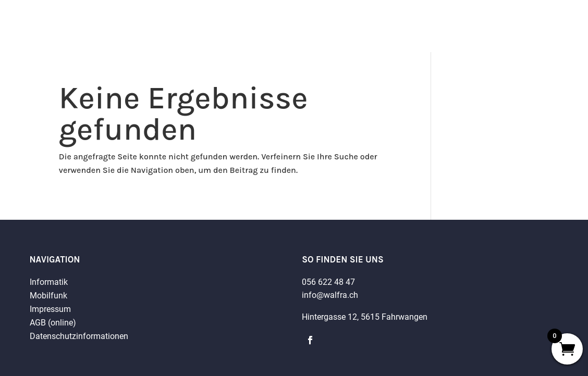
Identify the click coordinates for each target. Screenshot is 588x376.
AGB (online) (53, 323)
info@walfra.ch (330, 295)
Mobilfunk (48, 296)
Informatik (49, 282)
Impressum (50, 309)
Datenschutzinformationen (79, 336)
